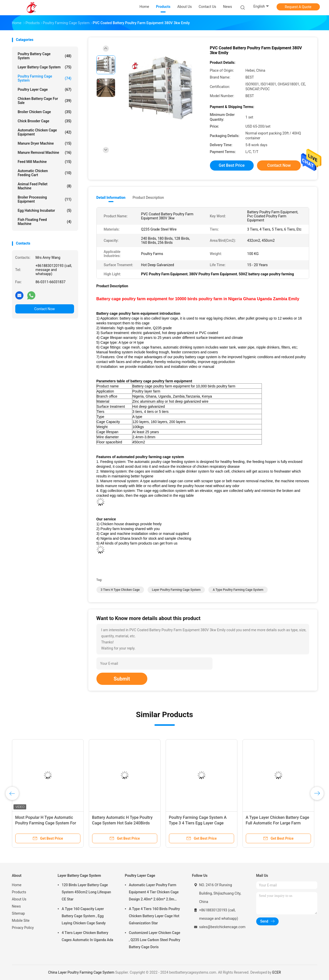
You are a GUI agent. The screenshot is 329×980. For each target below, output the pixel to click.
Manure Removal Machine (45, 153)
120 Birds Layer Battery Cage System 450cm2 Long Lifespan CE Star (87, 892)
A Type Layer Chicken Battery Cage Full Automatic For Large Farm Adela (278, 823)
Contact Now (45, 309)
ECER (277, 972)
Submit (122, 679)
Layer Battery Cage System (45, 67)
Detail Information (111, 198)
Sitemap (18, 913)
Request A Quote (298, 7)
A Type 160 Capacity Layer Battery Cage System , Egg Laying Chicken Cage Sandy (84, 916)
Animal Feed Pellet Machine (45, 186)
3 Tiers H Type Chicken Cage (120, 590)
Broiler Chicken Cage (45, 112)
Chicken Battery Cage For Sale (45, 101)
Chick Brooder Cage (45, 121)
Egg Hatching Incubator (45, 210)
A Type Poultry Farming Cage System (238, 590)
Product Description (148, 198)
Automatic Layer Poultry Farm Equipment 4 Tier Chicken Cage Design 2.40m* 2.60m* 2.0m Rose (154, 893)
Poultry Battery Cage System (45, 56)
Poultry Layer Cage (45, 89)
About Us (19, 899)
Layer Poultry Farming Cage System (176, 590)
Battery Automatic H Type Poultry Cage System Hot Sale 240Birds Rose (122, 823)
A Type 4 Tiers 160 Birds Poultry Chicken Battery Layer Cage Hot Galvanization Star (154, 916)
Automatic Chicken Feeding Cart (45, 173)
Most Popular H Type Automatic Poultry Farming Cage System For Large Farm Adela (46, 823)
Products (19, 892)
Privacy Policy (23, 928)
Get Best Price (232, 165)
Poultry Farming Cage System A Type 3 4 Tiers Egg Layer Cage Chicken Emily (198, 823)
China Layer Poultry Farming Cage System (81, 972)
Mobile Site (21, 921)
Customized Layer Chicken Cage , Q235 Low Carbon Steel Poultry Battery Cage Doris (155, 940)
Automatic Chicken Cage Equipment (45, 132)
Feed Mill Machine (45, 162)
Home (17, 885)
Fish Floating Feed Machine (45, 222)
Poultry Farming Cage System (45, 78)
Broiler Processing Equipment (45, 199)
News (16, 906)
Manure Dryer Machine (45, 143)
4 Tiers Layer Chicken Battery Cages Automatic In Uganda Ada (88, 936)
